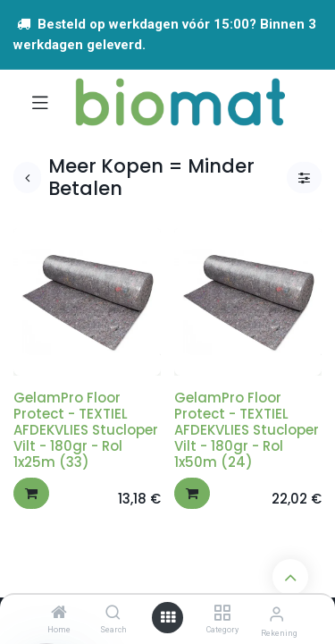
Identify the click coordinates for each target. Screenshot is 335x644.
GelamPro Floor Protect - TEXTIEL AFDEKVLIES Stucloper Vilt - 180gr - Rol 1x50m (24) (247, 430)
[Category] (222, 614)
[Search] (113, 614)
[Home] (59, 614)
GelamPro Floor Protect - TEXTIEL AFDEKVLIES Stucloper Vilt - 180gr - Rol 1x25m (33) (86, 430)
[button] (31, 493)
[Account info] (276, 614)
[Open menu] (168, 618)
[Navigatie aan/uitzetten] (40, 102)
